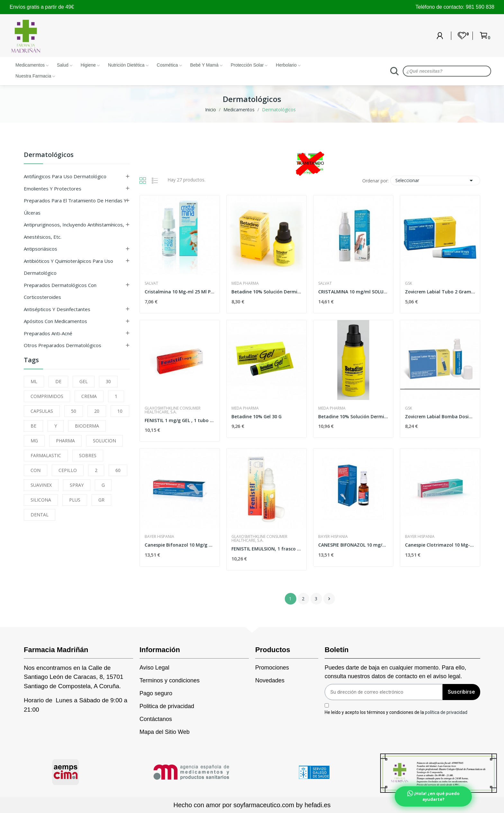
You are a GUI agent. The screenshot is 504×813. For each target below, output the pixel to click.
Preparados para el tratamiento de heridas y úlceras (75, 207)
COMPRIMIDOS (47, 396)
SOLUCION (104, 441)
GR (101, 500)
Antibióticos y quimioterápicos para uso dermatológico (68, 267)
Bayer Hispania (159, 537)
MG (34, 441)
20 (97, 411)
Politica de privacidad (167, 706)
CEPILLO (68, 470)
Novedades (270, 680)
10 (120, 411)
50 (74, 411)
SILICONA (41, 500)
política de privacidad (446, 712)
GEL (84, 381)
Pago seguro (156, 693)
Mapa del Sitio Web (165, 732)
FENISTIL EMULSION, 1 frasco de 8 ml (266, 549)
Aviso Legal (154, 668)
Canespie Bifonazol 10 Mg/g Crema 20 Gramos (180, 545)
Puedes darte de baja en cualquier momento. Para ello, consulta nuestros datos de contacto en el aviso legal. (395, 672)
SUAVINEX (41, 485)
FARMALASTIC (46, 455)
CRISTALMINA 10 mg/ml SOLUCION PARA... (353, 292)
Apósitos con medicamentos (55, 321)
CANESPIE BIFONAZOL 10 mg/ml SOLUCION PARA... (353, 545)
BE (33, 426)
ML (34, 381)
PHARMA (65, 441)
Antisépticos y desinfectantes (57, 309)
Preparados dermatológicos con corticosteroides (60, 291)
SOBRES (88, 455)
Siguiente (329, 599)
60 (118, 470)
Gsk (409, 283)
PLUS (75, 500)
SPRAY (77, 485)
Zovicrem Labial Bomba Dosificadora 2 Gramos (440, 416)
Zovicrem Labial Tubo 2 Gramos (440, 292)
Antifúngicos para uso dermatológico (65, 176)
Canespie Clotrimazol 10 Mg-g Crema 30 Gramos (440, 545)
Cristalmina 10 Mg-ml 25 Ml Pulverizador (180, 292)
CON (36, 470)
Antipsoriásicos (40, 249)
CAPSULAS (42, 411)
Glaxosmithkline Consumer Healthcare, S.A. (173, 410)
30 (108, 381)
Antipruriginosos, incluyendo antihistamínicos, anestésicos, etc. (74, 231)
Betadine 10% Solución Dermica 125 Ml (353, 416)
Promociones (272, 668)
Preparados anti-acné (48, 333)
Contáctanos (156, 719)
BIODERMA (87, 426)
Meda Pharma (245, 283)
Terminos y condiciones (170, 680)
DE (58, 381)
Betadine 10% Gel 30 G (256, 416)
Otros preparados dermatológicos (63, 345)
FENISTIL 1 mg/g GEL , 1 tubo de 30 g (180, 420)
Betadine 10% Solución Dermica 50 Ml (266, 292)
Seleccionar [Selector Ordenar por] (435, 180)
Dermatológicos (49, 155)
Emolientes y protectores (53, 189)
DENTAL (40, 515)
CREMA (89, 396)
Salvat (151, 283)
